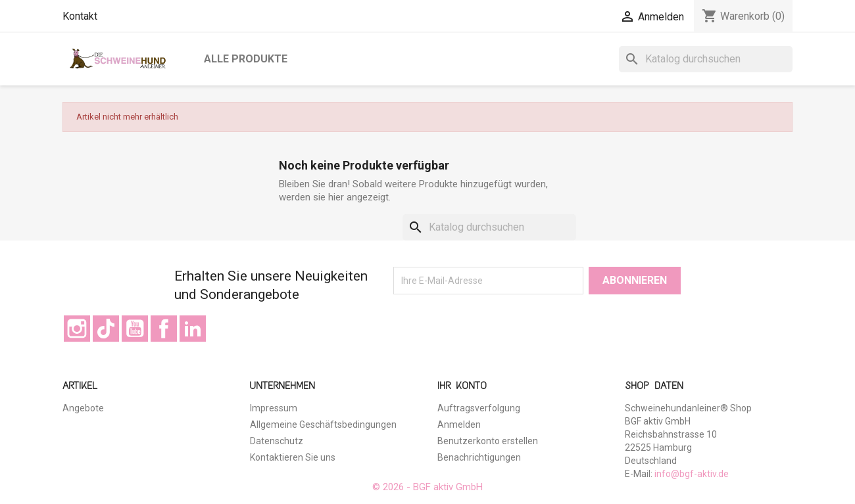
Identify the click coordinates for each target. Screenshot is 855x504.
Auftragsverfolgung (479, 408)
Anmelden (459, 424)
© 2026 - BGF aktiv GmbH (427, 487)
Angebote (83, 408)
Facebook (164, 329)
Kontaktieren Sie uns (293, 457)
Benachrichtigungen (479, 457)
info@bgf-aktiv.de (692, 474)
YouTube (135, 329)
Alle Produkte (246, 59)
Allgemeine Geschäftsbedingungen (323, 424)
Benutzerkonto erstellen (488, 441)
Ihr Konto (462, 385)
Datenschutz (277, 441)
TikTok (106, 329)
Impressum (274, 408)
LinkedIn (193, 329)
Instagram (77, 329)
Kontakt (80, 16)
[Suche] (706, 59)
